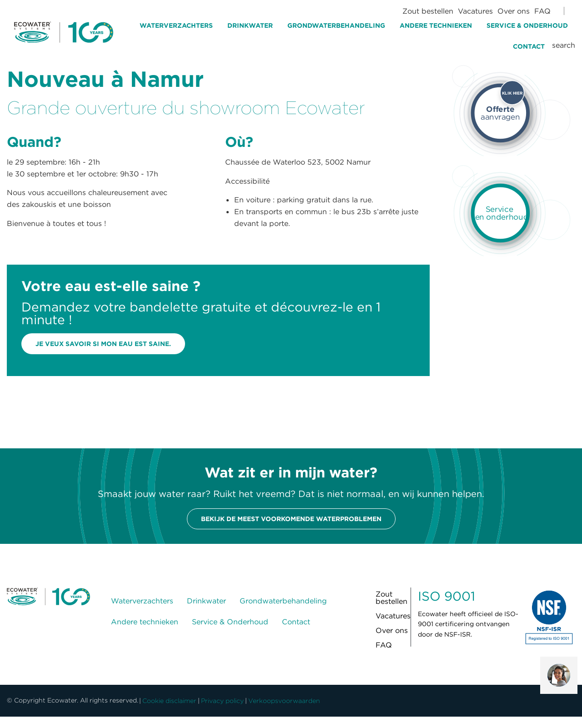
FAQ (542, 11)
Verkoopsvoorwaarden (284, 701)
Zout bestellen (428, 11)
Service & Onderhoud (527, 25)
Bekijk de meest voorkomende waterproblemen (291, 519)
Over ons (514, 11)
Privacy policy (222, 701)
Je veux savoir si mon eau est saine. (103, 344)
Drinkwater (250, 25)
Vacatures (475, 11)
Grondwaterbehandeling (336, 25)
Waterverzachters (176, 25)
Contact (529, 46)
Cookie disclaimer (169, 701)
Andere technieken (436, 25)
